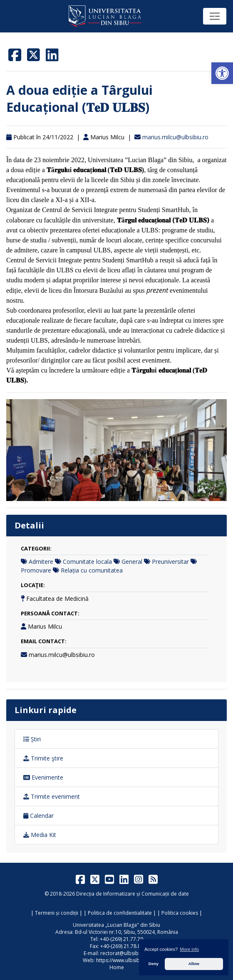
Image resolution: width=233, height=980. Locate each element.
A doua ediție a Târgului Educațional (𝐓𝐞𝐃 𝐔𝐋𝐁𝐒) (79, 99)
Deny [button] (154, 964)
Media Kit (40, 835)
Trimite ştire (43, 758)
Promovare (36, 570)
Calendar (38, 816)
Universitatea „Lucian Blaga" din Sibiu (116, 925)
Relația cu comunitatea (92, 570)
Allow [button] (194, 964)
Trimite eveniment (52, 796)
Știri (32, 739)
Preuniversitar (170, 562)
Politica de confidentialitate (120, 913)
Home (117, 967)
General (132, 562)
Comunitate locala (87, 562)
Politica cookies (180, 913)
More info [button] (189, 949)
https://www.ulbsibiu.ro (123, 960)
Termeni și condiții (57, 913)
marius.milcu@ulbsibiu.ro (175, 137)
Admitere (41, 562)
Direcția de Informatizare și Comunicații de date (133, 894)
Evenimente (43, 777)
